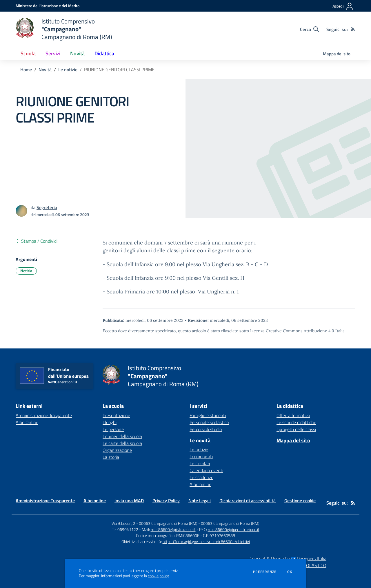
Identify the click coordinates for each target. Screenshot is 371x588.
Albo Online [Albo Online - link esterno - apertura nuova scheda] (27, 422)
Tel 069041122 (125, 529)
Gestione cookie (300, 501)
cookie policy (158, 576)
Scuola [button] (28, 53)
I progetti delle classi (296, 429)
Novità (45, 70)
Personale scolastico (209, 422)
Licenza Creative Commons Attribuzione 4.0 (292, 331)
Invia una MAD (129, 501)
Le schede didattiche (296, 422)
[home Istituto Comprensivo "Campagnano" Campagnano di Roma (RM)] (64, 29)
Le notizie (68, 70)
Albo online (200, 484)
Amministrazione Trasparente (45, 501)
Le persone (113, 429)
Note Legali (200, 501)
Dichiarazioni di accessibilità (248, 501)
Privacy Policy (166, 501)
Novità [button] (77, 53)
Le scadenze (201, 477)
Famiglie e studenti (208, 415)
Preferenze (265, 572)
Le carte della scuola (122, 443)
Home (26, 70)
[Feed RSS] (353, 29)
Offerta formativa (293, 415)
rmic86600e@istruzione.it (173, 529)
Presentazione (116, 415)
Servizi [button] (53, 53)
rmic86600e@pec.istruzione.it (234, 529)
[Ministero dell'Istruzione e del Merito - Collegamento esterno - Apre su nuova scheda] (48, 6)
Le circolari (200, 463)
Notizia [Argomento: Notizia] (26, 271)
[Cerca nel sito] (309, 29)
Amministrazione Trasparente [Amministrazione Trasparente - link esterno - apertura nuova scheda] (44, 415)
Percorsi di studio (206, 429)
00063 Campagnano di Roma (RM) (230, 523)
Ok (290, 572)
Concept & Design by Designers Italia (288, 558)
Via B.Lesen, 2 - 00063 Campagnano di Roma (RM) (154, 523)
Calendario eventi (206, 470)
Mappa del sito (337, 54)
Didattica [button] (104, 53)
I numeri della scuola (122, 436)
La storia (111, 457)
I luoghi (110, 422)
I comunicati (201, 456)
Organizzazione (117, 450)
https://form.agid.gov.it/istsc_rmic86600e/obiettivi (206, 542)
